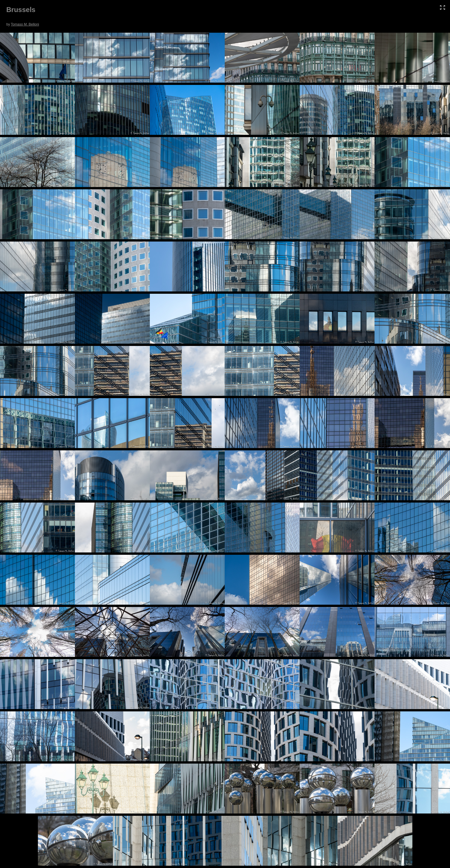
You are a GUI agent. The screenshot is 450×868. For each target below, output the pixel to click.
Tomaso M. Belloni (25, 24)
